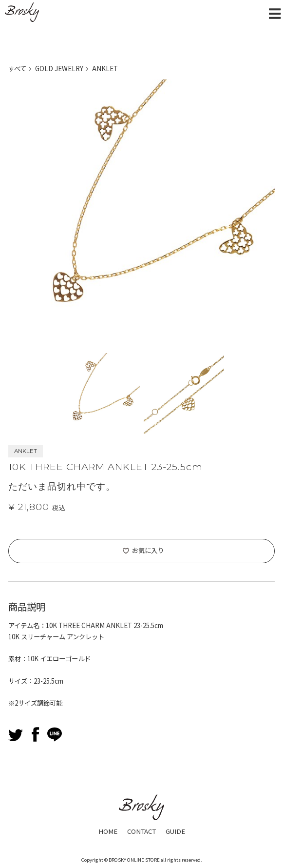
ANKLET (105, 69)
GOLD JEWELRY (59, 69)
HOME (108, 831)
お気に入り (148, 550)
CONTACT (141, 831)
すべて (17, 69)
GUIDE (175, 831)
